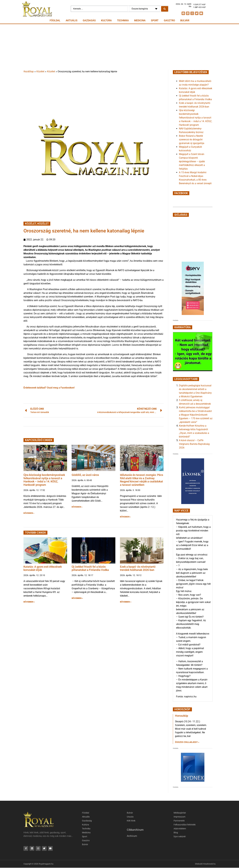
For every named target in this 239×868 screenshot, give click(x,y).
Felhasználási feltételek (186, 825)
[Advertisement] (120, 47)
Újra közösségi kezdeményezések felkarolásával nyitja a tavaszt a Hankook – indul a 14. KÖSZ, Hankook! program (44, 480)
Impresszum (180, 817)
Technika (123, 20)
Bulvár (185, 20)
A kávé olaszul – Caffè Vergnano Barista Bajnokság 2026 (194, 444)
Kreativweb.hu (209, 864)
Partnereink (179, 821)
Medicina (140, 20)
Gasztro (169, 20)
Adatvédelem (180, 829)
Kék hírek (132, 821)
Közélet (40, 71)
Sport (155, 20)
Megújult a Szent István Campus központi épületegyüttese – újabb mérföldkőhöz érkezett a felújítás (192, 161)
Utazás (130, 817)
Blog (176, 833)
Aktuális (72, 20)
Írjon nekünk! (180, 837)
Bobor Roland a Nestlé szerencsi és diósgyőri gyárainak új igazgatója (192, 140)
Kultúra (106, 20)
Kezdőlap (29, 71)
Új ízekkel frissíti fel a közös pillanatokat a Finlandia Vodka (90, 568)
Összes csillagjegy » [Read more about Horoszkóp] (187, 742)
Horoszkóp (182, 716)
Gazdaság (89, 20)
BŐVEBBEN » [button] (29, 513)
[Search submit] (165, 9)
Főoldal (55, 20)
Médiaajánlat (180, 813)
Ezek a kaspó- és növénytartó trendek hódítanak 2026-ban (138, 568)
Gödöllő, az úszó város (85, 475)
